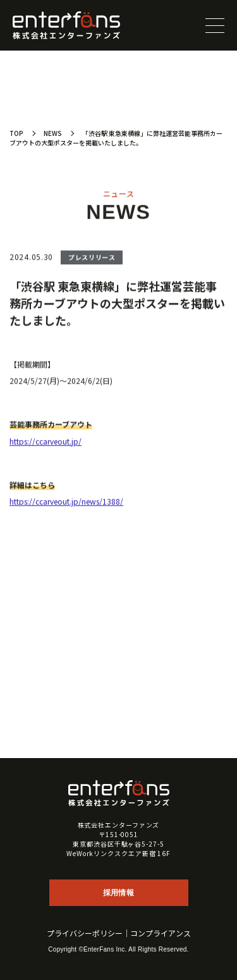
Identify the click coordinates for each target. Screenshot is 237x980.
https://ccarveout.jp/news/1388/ (66, 502)
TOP (16, 133)
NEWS (53, 133)
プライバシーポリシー (85, 933)
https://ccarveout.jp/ (46, 442)
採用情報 (118, 893)
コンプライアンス (161, 933)
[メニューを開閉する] (215, 25)
